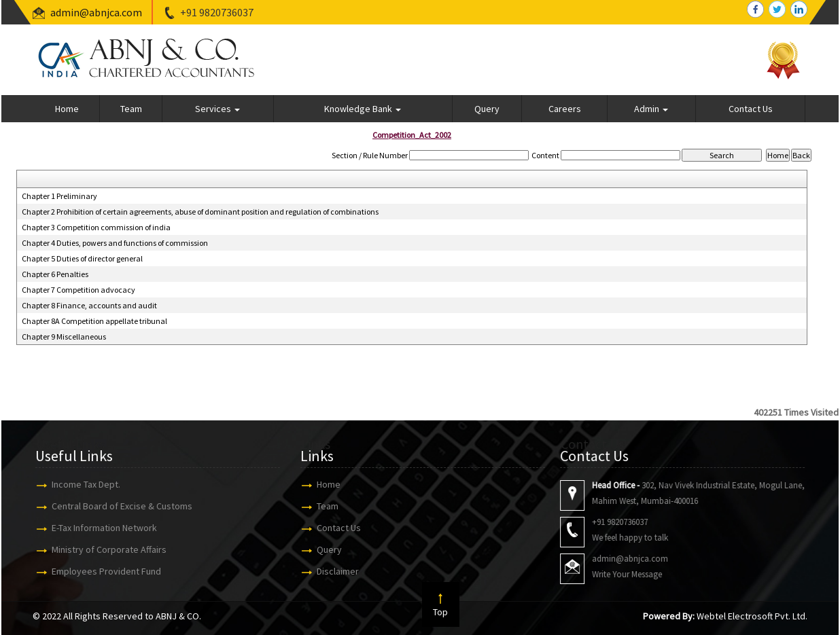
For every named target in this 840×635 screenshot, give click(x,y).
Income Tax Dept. (80, 484)
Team (131, 109)
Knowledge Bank (363, 109)
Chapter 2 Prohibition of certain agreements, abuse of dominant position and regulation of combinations (200, 212)
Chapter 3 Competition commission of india (96, 227)
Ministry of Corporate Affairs (103, 549)
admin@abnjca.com (96, 12)
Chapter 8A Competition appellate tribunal (94, 321)
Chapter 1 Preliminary (59, 196)
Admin (651, 109)
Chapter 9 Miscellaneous (64, 337)
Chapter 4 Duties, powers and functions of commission (115, 243)
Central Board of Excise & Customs (116, 506)
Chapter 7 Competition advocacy (78, 290)
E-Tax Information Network (98, 528)
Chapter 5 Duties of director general (82, 258)
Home (67, 109)
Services (217, 109)
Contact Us (751, 109)
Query (487, 109)
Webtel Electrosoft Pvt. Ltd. (752, 616)
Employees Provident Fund (100, 571)
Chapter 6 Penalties (55, 274)
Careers (565, 109)
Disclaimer (332, 571)
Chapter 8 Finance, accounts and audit (89, 305)
